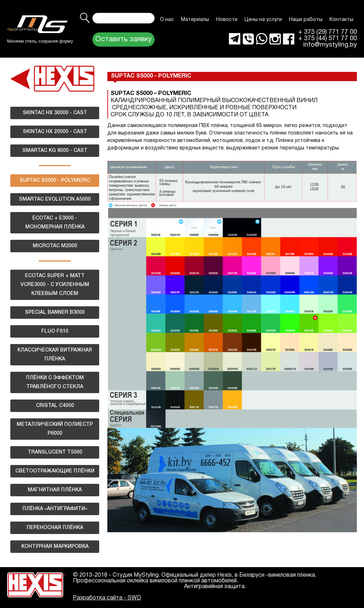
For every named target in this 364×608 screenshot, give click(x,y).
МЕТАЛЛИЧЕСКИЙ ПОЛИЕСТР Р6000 (55, 429)
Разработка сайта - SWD (107, 598)
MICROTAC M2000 (55, 246)
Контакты (341, 20)
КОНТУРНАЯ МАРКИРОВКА (55, 547)
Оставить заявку (124, 39)
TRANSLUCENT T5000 (55, 452)
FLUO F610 (55, 331)
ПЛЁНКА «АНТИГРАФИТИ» (55, 509)
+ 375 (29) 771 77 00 (328, 32)
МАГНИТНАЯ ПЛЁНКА (55, 490)
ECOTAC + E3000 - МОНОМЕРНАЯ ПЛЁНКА (55, 223)
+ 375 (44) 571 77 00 (328, 39)
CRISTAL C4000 (55, 406)
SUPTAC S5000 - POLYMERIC (55, 181)
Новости (227, 20)
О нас (167, 20)
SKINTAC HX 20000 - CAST (55, 132)
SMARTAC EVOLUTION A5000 (55, 199)
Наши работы (306, 20)
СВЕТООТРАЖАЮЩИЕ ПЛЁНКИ (55, 471)
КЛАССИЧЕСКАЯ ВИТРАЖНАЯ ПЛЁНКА (55, 355)
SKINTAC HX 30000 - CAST (55, 113)
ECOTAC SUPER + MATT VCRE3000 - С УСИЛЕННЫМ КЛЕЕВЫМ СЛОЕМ (55, 285)
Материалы (195, 20)
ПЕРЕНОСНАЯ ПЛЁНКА (55, 528)
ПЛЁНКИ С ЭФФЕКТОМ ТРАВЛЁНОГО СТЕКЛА (55, 382)
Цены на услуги (263, 20)
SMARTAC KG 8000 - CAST (55, 151)
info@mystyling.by (330, 45)
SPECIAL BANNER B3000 (55, 313)
